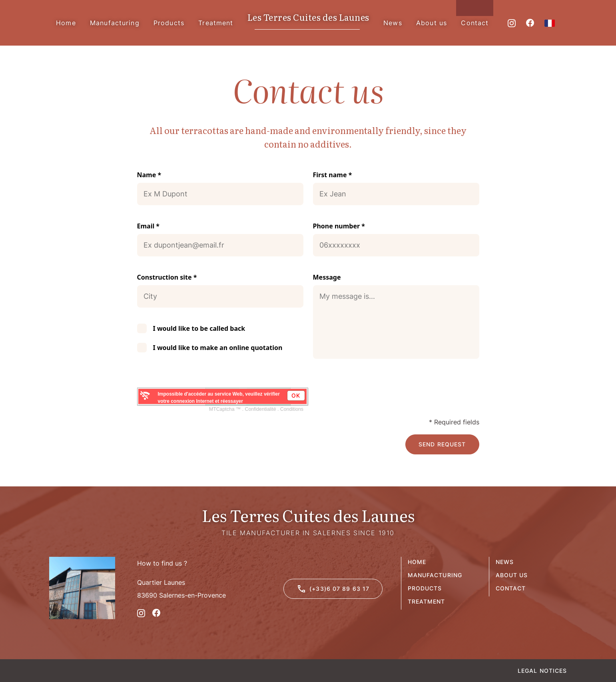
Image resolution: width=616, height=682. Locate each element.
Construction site (167, 277)
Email (149, 226)
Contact (511, 588)
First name (333, 175)
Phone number (339, 226)
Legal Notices (542, 671)
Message (327, 277)
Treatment (427, 601)
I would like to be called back (199, 328)
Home (417, 562)
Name (149, 175)
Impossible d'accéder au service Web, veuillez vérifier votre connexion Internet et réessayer (219, 398)
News (505, 562)
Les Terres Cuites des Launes (308, 18)
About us (512, 575)
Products (425, 588)
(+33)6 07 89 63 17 (333, 589)
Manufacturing (435, 575)
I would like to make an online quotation (218, 348)
